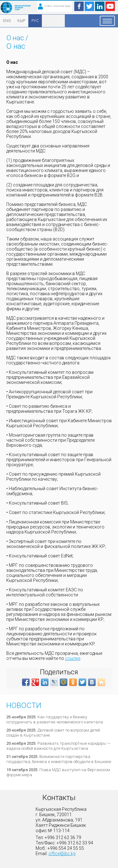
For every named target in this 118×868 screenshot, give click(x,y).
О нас (15, 38)
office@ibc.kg (62, 854)
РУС (35, 21)
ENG (7, 21)
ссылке (73, 658)
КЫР (21, 21)
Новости (24, 705)
